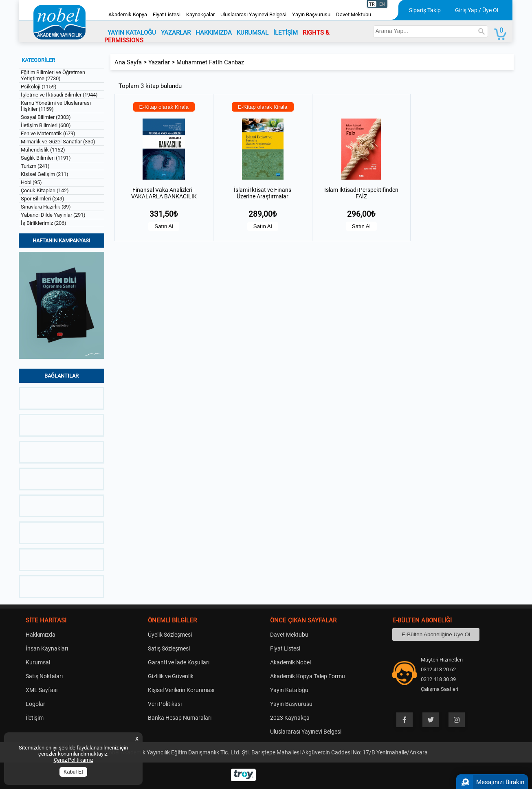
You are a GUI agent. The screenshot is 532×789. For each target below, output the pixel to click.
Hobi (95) (31, 182)
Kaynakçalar (200, 14)
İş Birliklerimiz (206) (44, 223)
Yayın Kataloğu (289, 690)
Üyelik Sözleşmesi (170, 635)
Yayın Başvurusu (311, 14)
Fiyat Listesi (167, 14)
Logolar (35, 704)
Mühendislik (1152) (43, 150)
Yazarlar (159, 62)
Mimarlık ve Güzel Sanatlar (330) (58, 142)
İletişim (35, 718)
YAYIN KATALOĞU (132, 33)
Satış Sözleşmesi (169, 648)
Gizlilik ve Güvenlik (171, 676)
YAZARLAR (176, 33)
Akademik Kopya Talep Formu (308, 676)
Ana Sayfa (128, 62)
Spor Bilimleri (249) (43, 199)
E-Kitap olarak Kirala (164, 107)
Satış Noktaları (44, 676)
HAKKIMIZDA (214, 33)
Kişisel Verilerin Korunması (181, 690)
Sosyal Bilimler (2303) (46, 117)
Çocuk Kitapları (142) (45, 190)
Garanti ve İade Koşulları (179, 662)
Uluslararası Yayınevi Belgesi (253, 14)
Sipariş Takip (425, 10)
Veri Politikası (165, 704)
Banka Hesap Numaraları (180, 718)
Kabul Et (73, 772)
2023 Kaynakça (290, 718)
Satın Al (164, 226)
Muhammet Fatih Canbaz (210, 62)
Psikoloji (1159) (39, 87)
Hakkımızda (41, 635)
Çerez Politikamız (74, 760)
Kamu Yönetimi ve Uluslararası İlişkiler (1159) (56, 106)
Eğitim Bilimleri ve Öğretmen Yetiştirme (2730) (53, 75)
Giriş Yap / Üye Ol (477, 10)
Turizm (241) (35, 166)
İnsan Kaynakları (47, 648)
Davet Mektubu (354, 14)
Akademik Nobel (290, 662)
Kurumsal (38, 662)
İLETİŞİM (286, 33)
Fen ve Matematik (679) (48, 133)
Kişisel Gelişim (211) (45, 174)
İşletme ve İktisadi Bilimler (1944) (59, 95)
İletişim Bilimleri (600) (46, 125)
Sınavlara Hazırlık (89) (46, 207)
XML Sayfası (42, 690)
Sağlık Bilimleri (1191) (46, 158)
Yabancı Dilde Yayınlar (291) (53, 215)
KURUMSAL (253, 33)
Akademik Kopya (128, 14)
